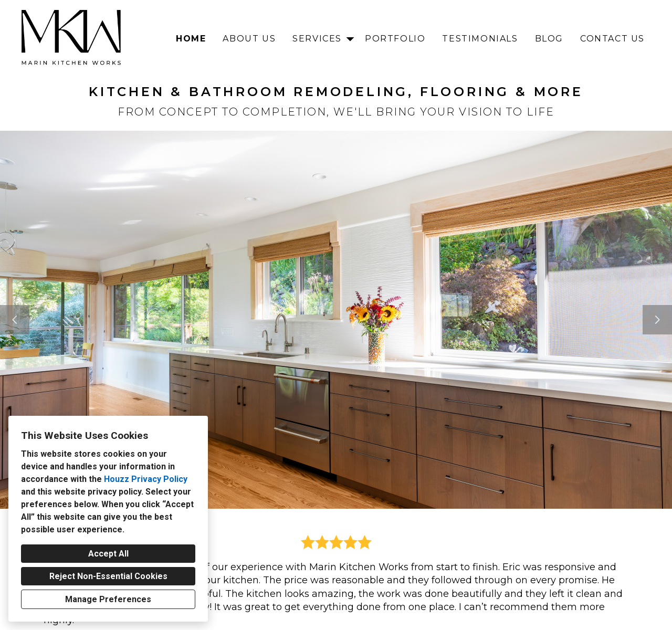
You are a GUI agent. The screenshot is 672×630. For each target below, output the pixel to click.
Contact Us (612, 39)
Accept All (108, 554)
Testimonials (480, 39)
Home (191, 39)
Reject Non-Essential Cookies (108, 576)
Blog (549, 39)
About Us (249, 39)
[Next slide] (657, 320)
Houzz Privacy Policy (146, 479)
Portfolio (395, 39)
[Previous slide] (15, 320)
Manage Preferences (108, 599)
